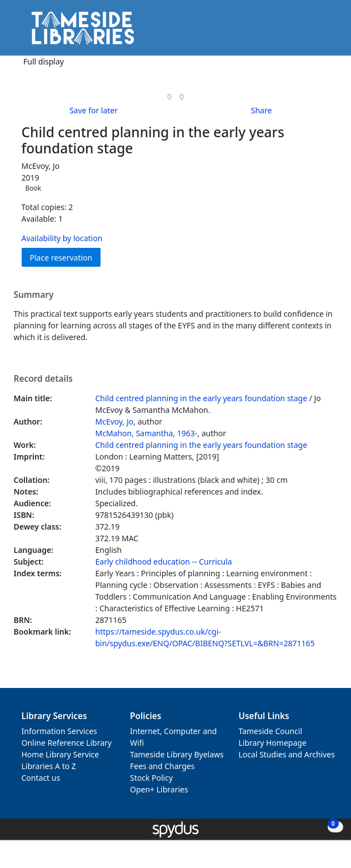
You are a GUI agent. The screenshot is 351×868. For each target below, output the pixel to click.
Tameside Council (271, 731)
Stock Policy (151, 778)
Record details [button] (43, 379)
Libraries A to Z (49, 766)
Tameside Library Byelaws (177, 754)
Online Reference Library (67, 743)
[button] (312, 32)
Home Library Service (61, 754)
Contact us (41, 778)
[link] (169, 96)
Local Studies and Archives (287, 754)
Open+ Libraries (159, 789)
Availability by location (62, 238)
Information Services (59, 731)
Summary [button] (34, 295)
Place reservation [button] (66, 257)
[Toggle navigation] (326, 32)
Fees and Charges (162, 766)
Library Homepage (273, 743)
